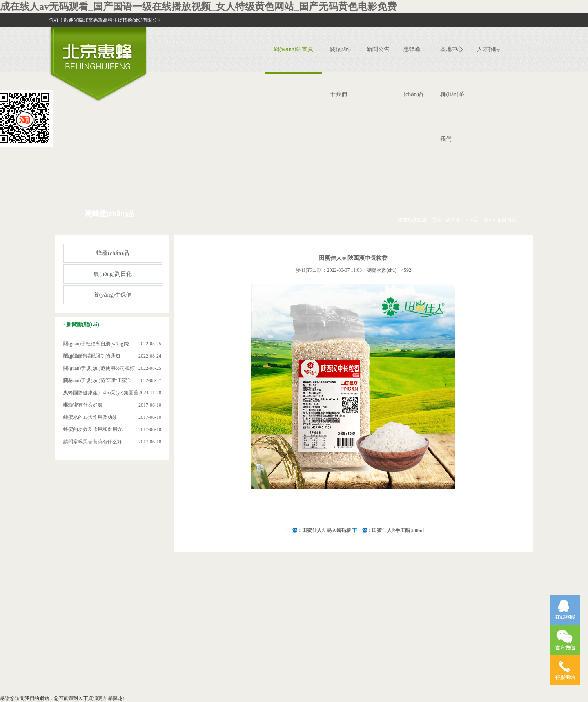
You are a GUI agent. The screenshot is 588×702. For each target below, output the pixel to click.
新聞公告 (378, 49)
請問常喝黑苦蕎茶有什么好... (95, 442)
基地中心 (452, 49)
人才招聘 (488, 49)
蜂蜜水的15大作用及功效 (90, 417)
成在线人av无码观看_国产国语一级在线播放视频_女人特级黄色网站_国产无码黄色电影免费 (198, 7)
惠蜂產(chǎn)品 (414, 72)
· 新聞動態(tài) (81, 325)
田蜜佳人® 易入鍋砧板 (327, 530)
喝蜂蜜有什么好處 (83, 405)
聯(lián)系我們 (452, 117)
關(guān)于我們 (340, 72)
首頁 (437, 220)
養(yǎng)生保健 (113, 295)
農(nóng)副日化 (500, 220)
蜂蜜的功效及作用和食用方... (95, 429)
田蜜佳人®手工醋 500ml (398, 530)
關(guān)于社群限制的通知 (92, 356)
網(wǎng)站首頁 (293, 49)
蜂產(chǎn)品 (113, 253)
